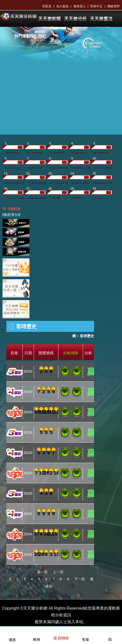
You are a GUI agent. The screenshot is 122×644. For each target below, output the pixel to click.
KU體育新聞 (49, 19)
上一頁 (58, 572)
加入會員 (62, 6)
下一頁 (79, 579)
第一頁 (42, 572)
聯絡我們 (113, 6)
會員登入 (79, 6)
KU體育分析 (75, 19)
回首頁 (47, 6)
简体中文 (96, 6)
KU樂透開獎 (101, 19)
